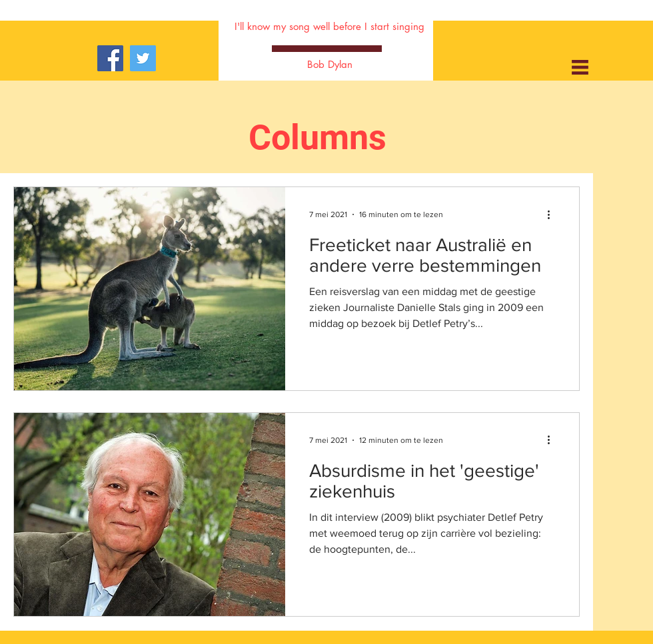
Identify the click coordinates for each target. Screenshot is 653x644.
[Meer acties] (553, 214)
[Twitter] (143, 58)
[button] (580, 67)
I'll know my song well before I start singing (329, 26)
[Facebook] (110, 58)
